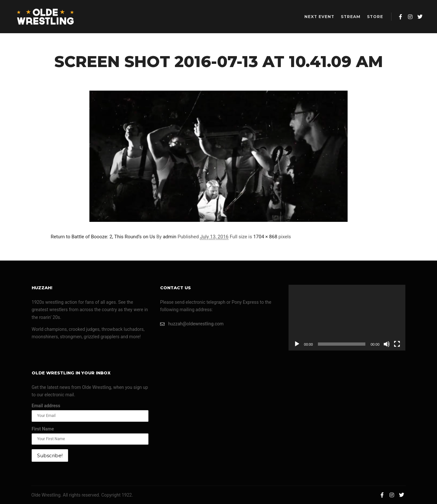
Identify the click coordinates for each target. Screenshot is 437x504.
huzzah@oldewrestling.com (192, 324)
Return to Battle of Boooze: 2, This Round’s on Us (103, 237)
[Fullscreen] (397, 344)
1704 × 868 (265, 237)
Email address (46, 406)
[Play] (297, 344)
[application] (347, 318)
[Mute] (387, 344)
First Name (43, 429)
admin (170, 237)
